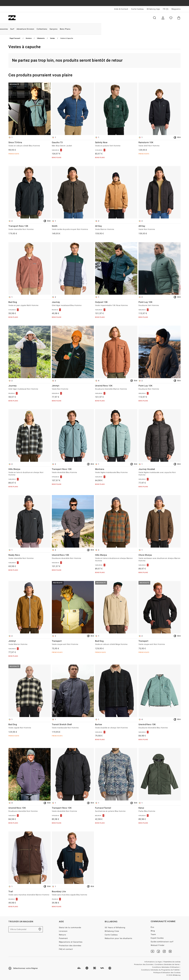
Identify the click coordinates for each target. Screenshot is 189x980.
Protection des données (70, 946)
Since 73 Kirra (30, 144)
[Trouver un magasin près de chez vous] (40, 929)
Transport (73, 643)
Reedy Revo (30, 557)
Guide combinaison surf (162, 942)
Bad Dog (30, 304)
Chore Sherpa (160, 558)
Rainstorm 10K (160, 144)
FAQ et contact (66, 949)
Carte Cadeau (137, 9)
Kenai (160, 810)
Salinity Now (116, 144)
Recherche (154, 18)
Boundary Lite (73, 893)
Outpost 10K (116, 304)
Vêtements (41, 38)
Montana (116, 471)
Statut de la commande (70, 928)
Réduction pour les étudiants (118, 938)
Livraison (63, 931)
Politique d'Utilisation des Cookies (167, 973)
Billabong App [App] (153, 9)
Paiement (63, 938)
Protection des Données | (144, 965)
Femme (44, 18)
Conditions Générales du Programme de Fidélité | (161, 970)
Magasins (176, 9)
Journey (73, 304)
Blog (153, 931)
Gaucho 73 (73, 144)
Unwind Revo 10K (116, 387)
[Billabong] (12, 18)
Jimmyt (73, 387)
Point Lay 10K (160, 304)
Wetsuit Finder (158, 945)
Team (153, 934)
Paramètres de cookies (172, 962)
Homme (27, 18)
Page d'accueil (15, 38)
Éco (152, 927)
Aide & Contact (121, 9)
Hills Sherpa (30, 472)
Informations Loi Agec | (154, 962)
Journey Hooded (160, 472)
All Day (116, 228)
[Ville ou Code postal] (26, 929)
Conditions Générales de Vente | (168, 965)
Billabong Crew (112, 931)
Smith (73, 228)
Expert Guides (157, 938)
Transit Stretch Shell (73, 726)
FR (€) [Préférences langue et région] (166, 9)
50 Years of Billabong (115, 928)
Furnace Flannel (116, 810)
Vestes (52, 38)
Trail (30, 893)
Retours (63, 935)
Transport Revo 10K (30, 228)
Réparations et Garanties (71, 942)
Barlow (116, 726)
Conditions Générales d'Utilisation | (166, 967)
